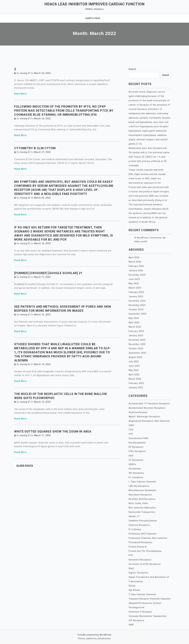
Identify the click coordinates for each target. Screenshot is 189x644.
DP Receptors (136, 447)
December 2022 (137, 340)
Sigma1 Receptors (139, 573)
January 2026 (136, 270)
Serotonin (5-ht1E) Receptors (145, 564)
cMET (132, 425)
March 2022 (135, 379)
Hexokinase (135, 469)
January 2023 (136, 336)
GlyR (131, 456)
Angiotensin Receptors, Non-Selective (149, 421)
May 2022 (134, 370)
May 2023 (134, 318)
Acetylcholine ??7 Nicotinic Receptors (149, 404)
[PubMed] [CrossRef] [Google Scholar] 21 (48, 273)
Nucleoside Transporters (142, 512)
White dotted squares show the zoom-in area (53, 432)
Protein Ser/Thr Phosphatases (145, 551)
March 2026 (135, 262)
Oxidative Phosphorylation (143, 521)
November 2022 (137, 344)
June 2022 (134, 366)
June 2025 (134, 279)
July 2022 (134, 362)
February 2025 (136, 292)
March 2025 (135, 288)
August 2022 (135, 357)
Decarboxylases (137, 443)
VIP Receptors (136, 620)
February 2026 (136, 266)
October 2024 (136, 309)
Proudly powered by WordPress (95, 635)
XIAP (131, 625)
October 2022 (136, 349)
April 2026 (134, 257)
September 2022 (137, 353)
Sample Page (93, 18)
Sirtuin (132, 586)
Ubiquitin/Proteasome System (145, 603)
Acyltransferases (138, 412)
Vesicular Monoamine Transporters (148, 616)
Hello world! (141, 242)
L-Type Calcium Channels (142, 482)
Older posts (25, 466)
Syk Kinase (134, 590)
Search (132, 69)
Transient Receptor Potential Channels (150, 599)
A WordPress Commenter (148, 238)
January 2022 (136, 388)
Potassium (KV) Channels (143, 534)
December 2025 (137, 275)
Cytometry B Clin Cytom (35, 148)
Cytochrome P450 (138, 438)
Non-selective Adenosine (142, 508)
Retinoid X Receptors (140, 560)
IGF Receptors (136, 473)
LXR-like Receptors (139, 486)
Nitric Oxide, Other (138, 503)
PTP (131, 555)
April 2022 (134, 375)
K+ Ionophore (136, 477)
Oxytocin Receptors (139, 525)
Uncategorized (136, 607)
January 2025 (136, 296)
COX (131, 430)
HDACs (132, 464)
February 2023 (136, 331)
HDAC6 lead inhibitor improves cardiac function (95, 4)
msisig (24, 73)
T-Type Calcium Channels (142, 594)
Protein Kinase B (138, 547)
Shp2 (131, 568)
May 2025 (134, 283)
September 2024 (137, 314)
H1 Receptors (136, 460)
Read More (20, 94)
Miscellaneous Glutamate (142, 490)
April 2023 (134, 323)
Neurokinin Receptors (140, 495)
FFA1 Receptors (137, 451)
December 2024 (137, 301)
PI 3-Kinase (135, 529)
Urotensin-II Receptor (140, 612)
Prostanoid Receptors (140, 542)
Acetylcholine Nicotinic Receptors (147, 408)
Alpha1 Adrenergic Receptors (144, 417)
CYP (131, 434)
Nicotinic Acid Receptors (142, 499)
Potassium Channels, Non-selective (148, 538)
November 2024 (137, 305)
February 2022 (136, 383)
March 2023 (135, 327)
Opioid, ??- (134, 516)
